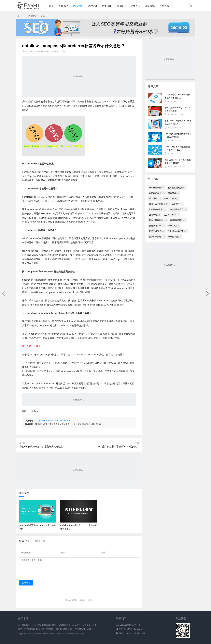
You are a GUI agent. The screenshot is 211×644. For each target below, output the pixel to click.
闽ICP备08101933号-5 (66, 634)
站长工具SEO (157, 231)
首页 (51, 6)
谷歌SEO (174, 193)
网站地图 (80, 634)
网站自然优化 (157, 193)
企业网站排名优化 (177, 231)
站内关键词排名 (158, 220)
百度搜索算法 (178, 220)
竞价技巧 (121, 6)
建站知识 (92, 6)
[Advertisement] (79, 76)
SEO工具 (174, 226)
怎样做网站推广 (178, 209)
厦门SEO (21, 16)
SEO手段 (155, 215)
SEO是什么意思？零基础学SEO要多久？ (118, 446)
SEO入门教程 (171, 215)
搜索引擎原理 (157, 237)
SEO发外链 (175, 237)
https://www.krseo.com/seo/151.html (53, 421)
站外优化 (63, 6)
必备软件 (107, 6)
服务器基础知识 (176, 188)
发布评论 (26, 583)
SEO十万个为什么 (159, 204)
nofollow (34, 411)
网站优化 (78, 6)
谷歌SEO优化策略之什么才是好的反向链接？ (42, 446)
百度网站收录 (157, 226)
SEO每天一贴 (157, 188)
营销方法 (136, 6)
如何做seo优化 (157, 209)
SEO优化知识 (172, 198)
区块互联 (164, 6)
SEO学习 (177, 204)
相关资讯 (150, 6)
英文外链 (155, 198)
